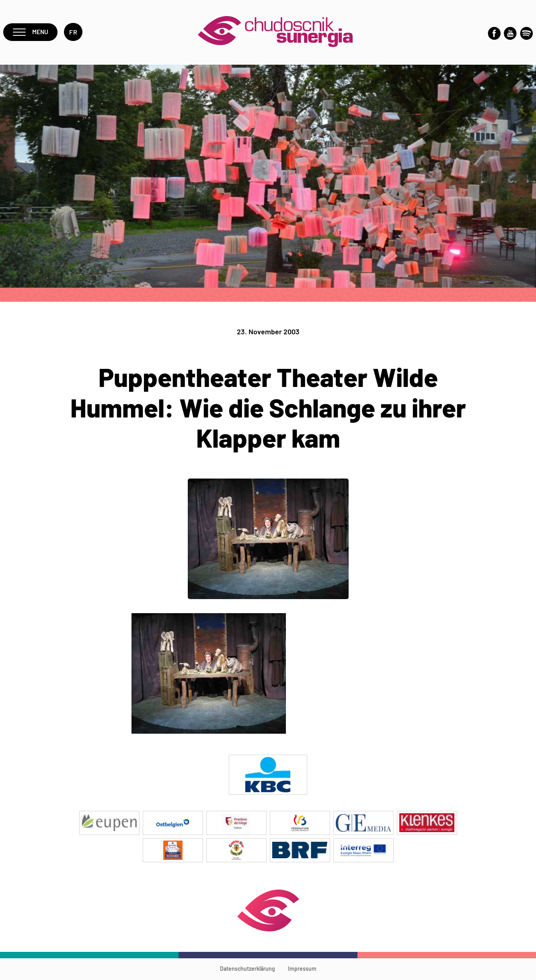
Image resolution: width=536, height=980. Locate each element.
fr (74, 33)
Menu (31, 33)
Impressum (302, 970)
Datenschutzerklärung (247, 970)
